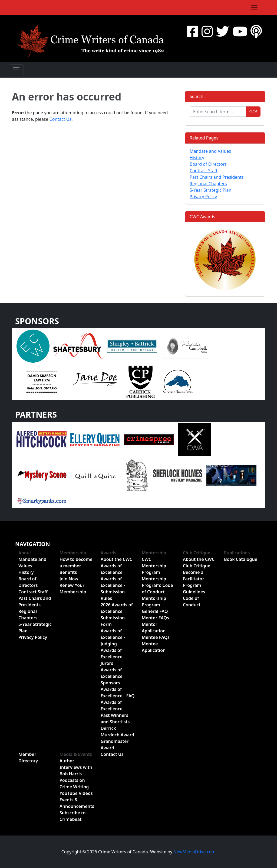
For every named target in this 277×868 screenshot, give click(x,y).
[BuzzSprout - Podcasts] (256, 31)
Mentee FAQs (156, 637)
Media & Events (76, 754)
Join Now (69, 579)
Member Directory (28, 758)
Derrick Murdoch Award (117, 732)
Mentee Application (154, 647)
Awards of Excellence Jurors (112, 657)
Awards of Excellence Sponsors (112, 676)
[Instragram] (207, 31)
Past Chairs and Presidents (217, 177)
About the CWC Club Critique (199, 563)
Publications (237, 553)
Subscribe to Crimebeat (72, 816)
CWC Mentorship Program (154, 566)
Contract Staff (204, 171)
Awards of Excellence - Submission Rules (113, 589)
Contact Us (60, 119)
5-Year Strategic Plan (210, 190)
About (25, 553)
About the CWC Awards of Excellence (116, 566)
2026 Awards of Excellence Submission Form (117, 615)
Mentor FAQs (155, 618)
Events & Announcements (77, 803)
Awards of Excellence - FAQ (118, 693)
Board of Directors (208, 164)
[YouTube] (240, 31)
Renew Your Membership (73, 589)
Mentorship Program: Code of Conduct (157, 585)
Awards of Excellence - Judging (113, 637)
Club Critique (197, 553)
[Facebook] (192, 31)
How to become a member (76, 563)
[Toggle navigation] (254, 8)
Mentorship (154, 553)
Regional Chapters (208, 184)
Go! (253, 112)
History (197, 158)
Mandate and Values (210, 151)
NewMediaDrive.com (194, 852)
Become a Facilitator (194, 576)
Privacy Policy (203, 197)
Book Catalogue (241, 559)
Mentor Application (154, 628)
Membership (73, 553)
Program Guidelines (194, 589)
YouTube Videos (76, 793)
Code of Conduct (192, 602)
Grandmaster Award (115, 745)
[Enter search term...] (218, 112)
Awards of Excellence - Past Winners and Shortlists (115, 712)
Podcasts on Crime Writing (74, 784)
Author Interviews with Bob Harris (76, 767)
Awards (108, 553)
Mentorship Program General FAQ (155, 605)
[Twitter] (223, 31)
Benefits (68, 572)
